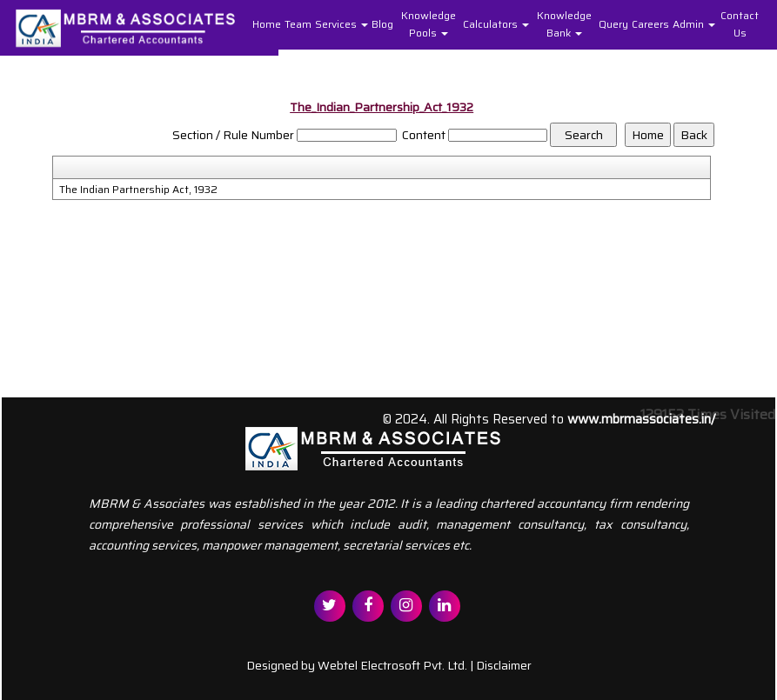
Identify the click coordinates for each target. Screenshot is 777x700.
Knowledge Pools (429, 24)
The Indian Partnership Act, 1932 (138, 190)
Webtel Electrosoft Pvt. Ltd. (392, 665)
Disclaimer (504, 665)
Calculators (496, 24)
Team (298, 24)
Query (613, 24)
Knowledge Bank (564, 24)
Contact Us (740, 24)
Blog (382, 24)
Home (267, 24)
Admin (694, 24)
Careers (650, 24)
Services (342, 24)
